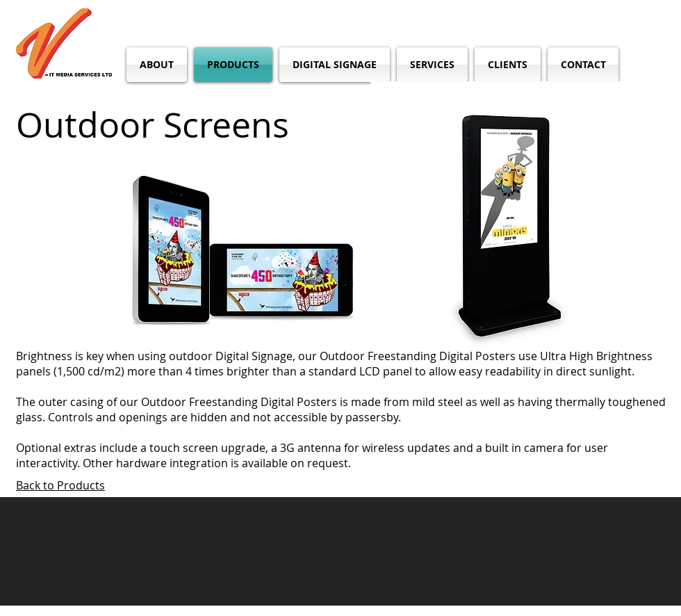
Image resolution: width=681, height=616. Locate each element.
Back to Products (60, 485)
